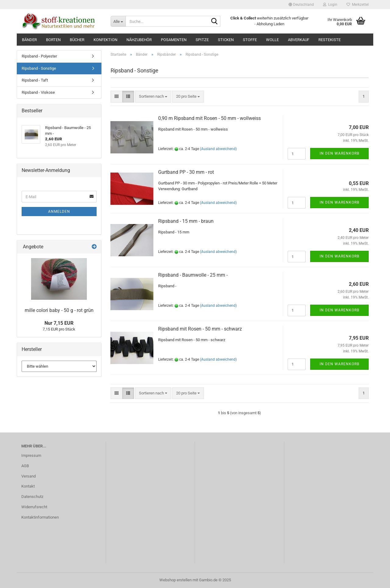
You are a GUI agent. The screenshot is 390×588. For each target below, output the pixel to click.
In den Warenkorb (339, 153)
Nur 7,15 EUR (59, 323)
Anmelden (59, 212)
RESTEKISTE (330, 40)
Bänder (29, 40)
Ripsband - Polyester (39, 56)
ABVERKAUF (299, 40)
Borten (53, 40)
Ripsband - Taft (35, 80)
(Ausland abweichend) (218, 149)
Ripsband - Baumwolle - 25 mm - (193, 275)
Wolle (272, 40)
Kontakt (28, 486)
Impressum (31, 455)
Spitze (202, 40)
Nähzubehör (139, 40)
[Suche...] (118, 21)
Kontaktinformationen (40, 517)
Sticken (226, 40)
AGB (25, 466)
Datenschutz (32, 497)
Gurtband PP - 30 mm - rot (186, 172)
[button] (301, 5)
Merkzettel (358, 5)
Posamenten (174, 40)
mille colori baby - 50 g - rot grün (59, 310)
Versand (28, 476)
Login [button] (330, 5)
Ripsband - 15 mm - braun (186, 221)
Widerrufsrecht (34, 507)
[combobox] (153, 97)
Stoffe (250, 40)
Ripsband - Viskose (38, 92)
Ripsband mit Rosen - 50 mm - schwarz (200, 329)
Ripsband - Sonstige (39, 68)
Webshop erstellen (175, 580)
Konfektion (105, 40)
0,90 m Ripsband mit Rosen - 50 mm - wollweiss (209, 118)
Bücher (77, 40)
